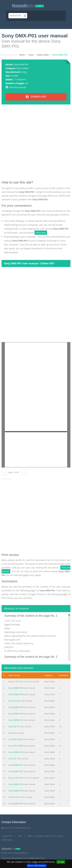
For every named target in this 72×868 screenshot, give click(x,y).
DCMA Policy (7, 840)
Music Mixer (23, 68)
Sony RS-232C (14, 701)
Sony (24, 72)
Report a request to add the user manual (45, 836)
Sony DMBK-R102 (16, 720)
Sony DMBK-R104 (16, 752)
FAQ (20, 836)
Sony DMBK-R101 (16, 771)
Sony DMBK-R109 (16, 714)
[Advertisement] (36, 144)
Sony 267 (12, 759)
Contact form (7, 836)
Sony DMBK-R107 (16, 765)
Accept (61, 862)
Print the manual (17, 87)
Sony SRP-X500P (15, 739)
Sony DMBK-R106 (16, 694)
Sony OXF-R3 (14, 727)
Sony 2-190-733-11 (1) (18, 682)
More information (37, 866)
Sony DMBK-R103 (16, 688)
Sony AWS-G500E (16, 746)
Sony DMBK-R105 (16, 707)
